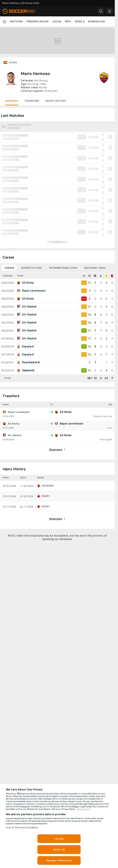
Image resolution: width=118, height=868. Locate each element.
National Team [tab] (95, 268)
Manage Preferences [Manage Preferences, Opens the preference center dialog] (59, 860)
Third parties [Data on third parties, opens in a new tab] (83, 809)
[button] (101, 11)
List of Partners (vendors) (22, 827)
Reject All (59, 849)
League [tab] (9, 268)
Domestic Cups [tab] (31, 268)
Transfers (32, 101)
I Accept (59, 839)
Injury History (56, 101)
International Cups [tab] (63, 268)
